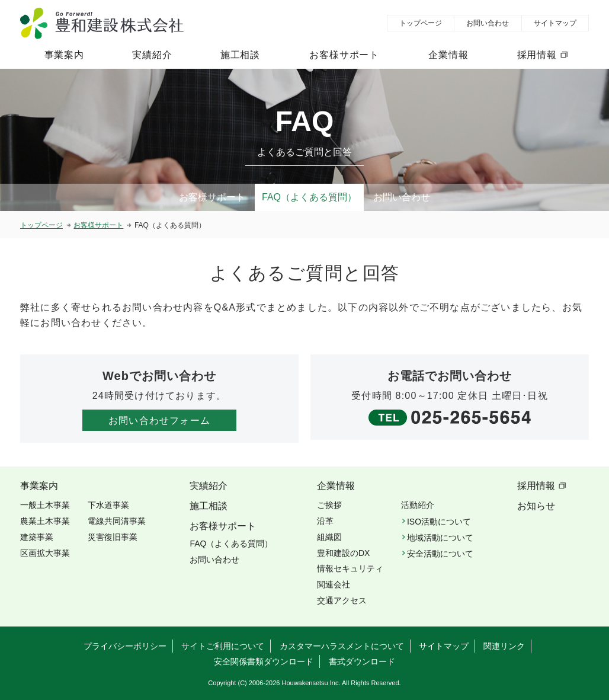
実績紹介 (152, 55)
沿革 (325, 521)
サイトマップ (555, 23)
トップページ (421, 23)
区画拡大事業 (45, 553)
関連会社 (334, 584)
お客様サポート (344, 55)
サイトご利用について (223, 646)
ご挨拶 (329, 505)
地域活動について (440, 538)
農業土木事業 (45, 521)
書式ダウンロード (362, 661)
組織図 (329, 537)
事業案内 (64, 55)
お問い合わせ (488, 23)
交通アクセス (342, 600)
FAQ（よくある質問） (309, 197)
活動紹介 (418, 505)
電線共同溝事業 (117, 521)
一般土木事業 (45, 505)
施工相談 (240, 55)
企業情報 (448, 55)
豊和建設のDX (343, 553)
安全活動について (440, 554)
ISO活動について (439, 522)
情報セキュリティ (350, 568)
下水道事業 (108, 505)
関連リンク (504, 646)
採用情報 (537, 55)
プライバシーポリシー (125, 646)
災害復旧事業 (113, 537)
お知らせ (536, 506)
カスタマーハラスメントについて (342, 646)
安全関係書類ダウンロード (264, 661)
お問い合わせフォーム (159, 421)
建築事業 (37, 537)
